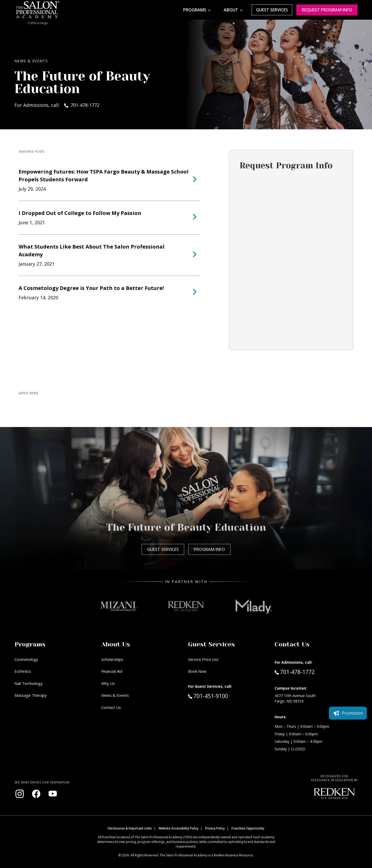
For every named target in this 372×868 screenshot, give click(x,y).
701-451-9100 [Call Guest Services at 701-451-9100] (208, 696)
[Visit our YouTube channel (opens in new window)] (53, 794)
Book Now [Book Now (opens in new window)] (197, 671)
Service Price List (203, 659)
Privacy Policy (215, 828)
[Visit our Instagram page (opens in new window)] (20, 794)
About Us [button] (116, 644)
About (231, 10)
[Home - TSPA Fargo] (38, 10)
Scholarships (112, 659)
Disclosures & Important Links (130, 828)
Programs (195, 10)
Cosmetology (26, 659)
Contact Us (111, 707)
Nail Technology (29, 683)
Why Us (108, 683)
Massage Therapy (31, 695)
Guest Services (272, 10)
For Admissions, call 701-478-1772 (57, 105)
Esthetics (23, 671)
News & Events (115, 695)
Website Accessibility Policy (179, 828)
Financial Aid (112, 671)
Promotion (348, 472)
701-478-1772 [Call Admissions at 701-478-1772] (295, 672)
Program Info (209, 549)
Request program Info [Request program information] (327, 10)
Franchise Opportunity (248, 828)
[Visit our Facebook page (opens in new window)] (36, 794)
